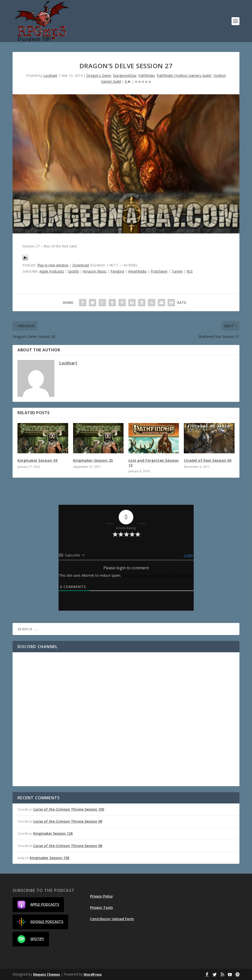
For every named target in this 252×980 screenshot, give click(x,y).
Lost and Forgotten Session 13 (154, 463)
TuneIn (177, 271)
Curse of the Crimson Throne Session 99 (68, 821)
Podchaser (159, 271)
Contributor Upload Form (112, 919)
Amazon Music (95, 271)
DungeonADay (125, 75)
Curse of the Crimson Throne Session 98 (68, 846)
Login (188, 555)
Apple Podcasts (52, 271)
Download (81, 265)
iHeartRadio (137, 271)
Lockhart (50, 75)
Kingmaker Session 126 (53, 833)
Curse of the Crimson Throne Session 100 (69, 809)
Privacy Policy (102, 896)
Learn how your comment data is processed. (158, 575)
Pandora (117, 271)
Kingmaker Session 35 (93, 460)
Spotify (73, 271)
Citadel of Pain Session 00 (208, 460)
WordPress (93, 974)
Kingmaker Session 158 (49, 858)
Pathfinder (147, 75)
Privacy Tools (101, 907)
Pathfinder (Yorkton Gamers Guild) (184, 75)
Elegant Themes (47, 974)
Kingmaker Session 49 (37, 460)
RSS (190, 271)
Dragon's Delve (99, 75)
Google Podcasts (40, 922)
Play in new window (53, 265)
